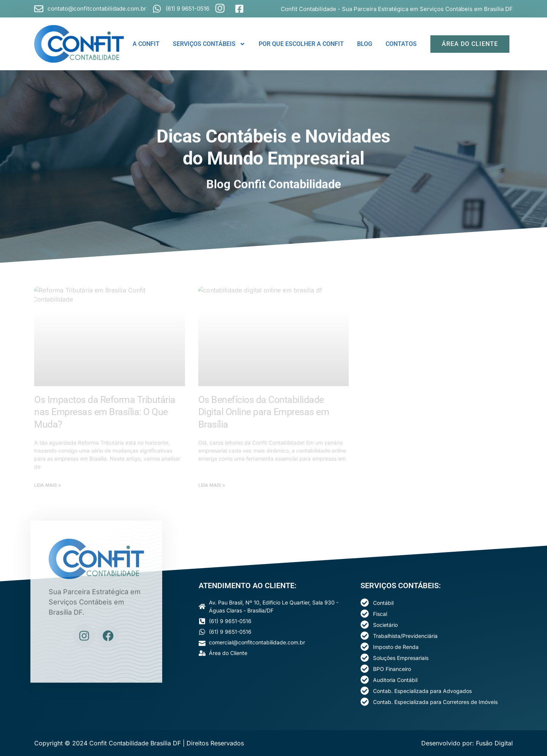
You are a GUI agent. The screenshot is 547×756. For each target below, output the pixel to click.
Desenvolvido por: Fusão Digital (467, 743)
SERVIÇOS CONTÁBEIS (209, 44)
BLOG (365, 44)
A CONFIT (146, 44)
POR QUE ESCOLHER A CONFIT (301, 44)
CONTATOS (401, 44)
